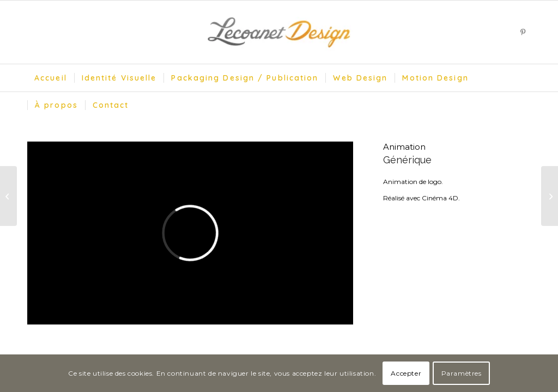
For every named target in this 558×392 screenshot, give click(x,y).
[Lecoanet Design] (279, 32)
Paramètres (462, 373)
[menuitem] (51, 78)
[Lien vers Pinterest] (523, 32)
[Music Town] (8, 196)
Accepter (406, 373)
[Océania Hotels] (550, 196)
